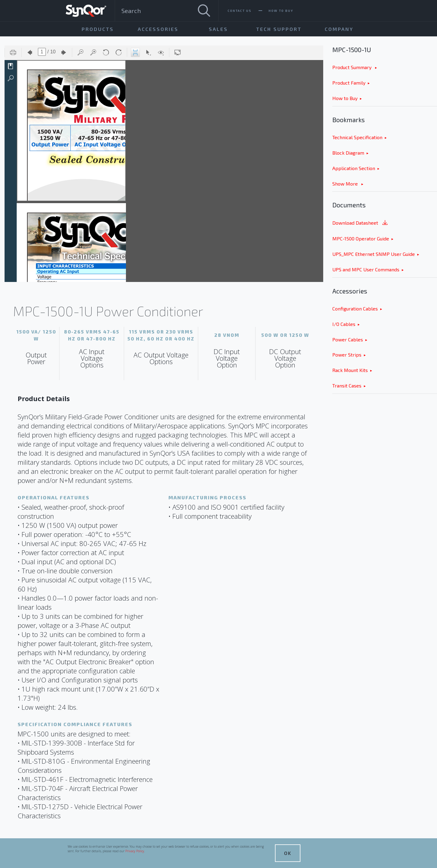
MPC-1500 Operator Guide (361, 238)
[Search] (204, 11)
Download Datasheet (361, 223)
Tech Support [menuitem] (279, 29)
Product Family (349, 83)
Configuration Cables (355, 308)
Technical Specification (357, 137)
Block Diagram (348, 153)
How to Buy (345, 98)
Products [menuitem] (98, 29)
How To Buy (281, 11)
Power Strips (347, 355)
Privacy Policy (135, 851)
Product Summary (352, 67)
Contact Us (240, 11)
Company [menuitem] (339, 29)
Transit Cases (347, 385)
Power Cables (348, 339)
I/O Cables (344, 324)
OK (288, 853)
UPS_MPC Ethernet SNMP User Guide (374, 254)
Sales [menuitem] (218, 29)
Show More (346, 184)
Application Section (354, 168)
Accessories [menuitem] (158, 29)
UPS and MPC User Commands (366, 269)
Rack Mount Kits (350, 370)
